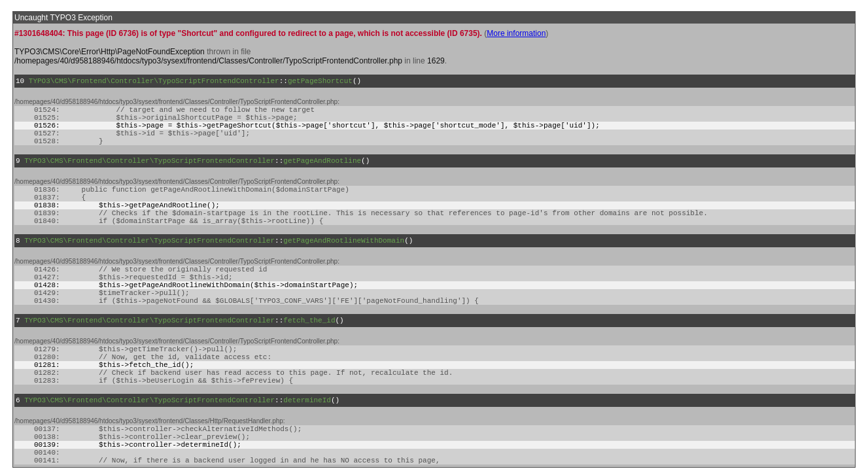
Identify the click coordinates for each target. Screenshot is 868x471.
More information (516, 33)
